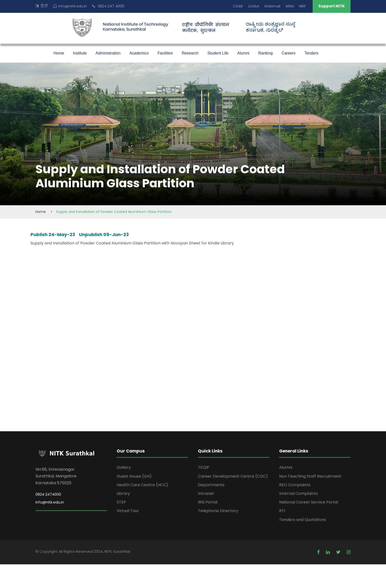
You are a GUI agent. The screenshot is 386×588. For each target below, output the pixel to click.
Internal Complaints (298, 493)
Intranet (206, 493)
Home (59, 53)
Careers (289, 53)
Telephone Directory (218, 511)
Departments (211, 485)
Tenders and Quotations (303, 520)
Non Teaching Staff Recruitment (310, 476)
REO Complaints (295, 485)
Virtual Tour (128, 511)
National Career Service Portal (309, 502)
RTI (282, 511)
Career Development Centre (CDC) (233, 476)
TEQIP (204, 467)
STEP (121, 502)
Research (190, 53)
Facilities (165, 53)
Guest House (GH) (134, 476)
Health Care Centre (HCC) (142, 485)
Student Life (218, 53)
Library (123, 493)
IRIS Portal (208, 502)
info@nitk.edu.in (73, 6)
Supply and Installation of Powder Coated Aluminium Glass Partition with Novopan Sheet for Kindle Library (132, 243)
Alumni (243, 53)
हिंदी (44, 6)
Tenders (312, 53)
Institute (80, 53)
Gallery (124, 467)
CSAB (238, 6)
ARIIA (290, 6)
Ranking (265, 53)
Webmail (272, 6)
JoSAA (253, 6)
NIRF (302, 6)
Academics (139, 53)
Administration (108, 53)
